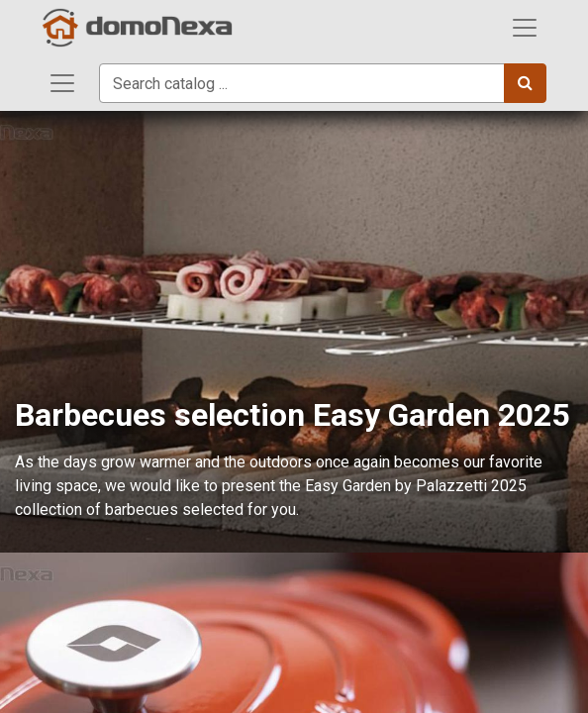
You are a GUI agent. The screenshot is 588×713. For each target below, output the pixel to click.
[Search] (525, 83)
